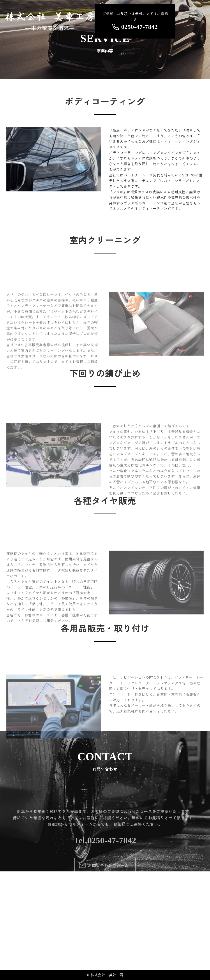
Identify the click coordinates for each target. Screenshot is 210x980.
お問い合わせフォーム (108, 916)
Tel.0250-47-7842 (105, 891)
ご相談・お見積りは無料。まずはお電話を (135, 20)
